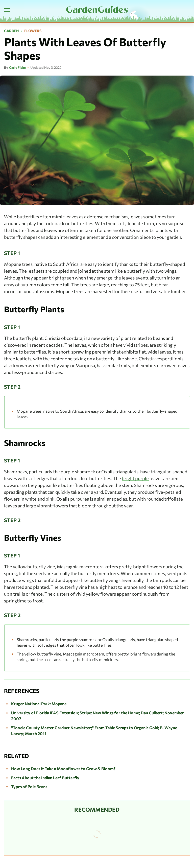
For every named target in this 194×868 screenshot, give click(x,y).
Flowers (33, 31)
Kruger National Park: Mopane (39, 704)
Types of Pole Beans (29, 787)
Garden (11, 31)
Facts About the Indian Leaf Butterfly (45, 778)
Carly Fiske (17, 67)
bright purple (135, 478)
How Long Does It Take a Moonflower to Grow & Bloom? (63, 769)
